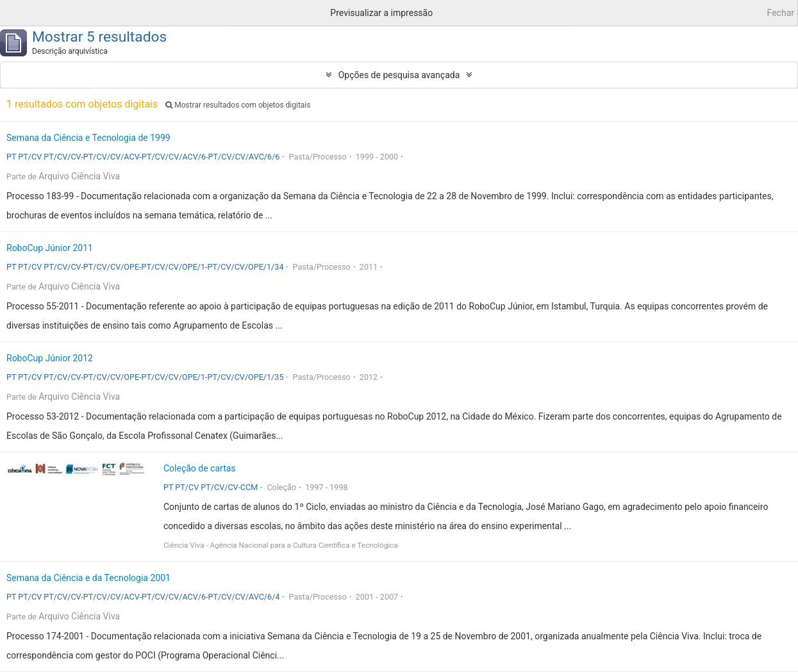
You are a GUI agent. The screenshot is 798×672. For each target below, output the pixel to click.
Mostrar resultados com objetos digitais (238, 105)
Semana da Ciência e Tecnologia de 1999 (88, 138)
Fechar (781, 13)
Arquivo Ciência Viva (79, 176)
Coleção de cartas (200, 468)
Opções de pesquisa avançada (399, 75)
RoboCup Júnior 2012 (50, 358)
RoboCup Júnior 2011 (50, 248)
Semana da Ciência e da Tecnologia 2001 (88, 578)
